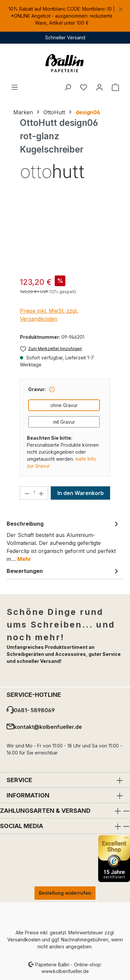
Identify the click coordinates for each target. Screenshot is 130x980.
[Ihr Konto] (99, 87)
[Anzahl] (34, 493)
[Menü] (15, 87)
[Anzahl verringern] (27, 493)
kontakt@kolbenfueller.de (48, 727)
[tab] (63, 541)
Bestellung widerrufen (65, 893)
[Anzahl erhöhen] (41, 493)
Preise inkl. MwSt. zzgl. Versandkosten (49, 315)
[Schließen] (121, 8)
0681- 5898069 (34, 710)
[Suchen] (68, 87)
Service (19, 780)
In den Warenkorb (81, 493)
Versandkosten (24, 940)
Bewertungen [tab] (63, 571)
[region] (65, 16)
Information (28, 795)
